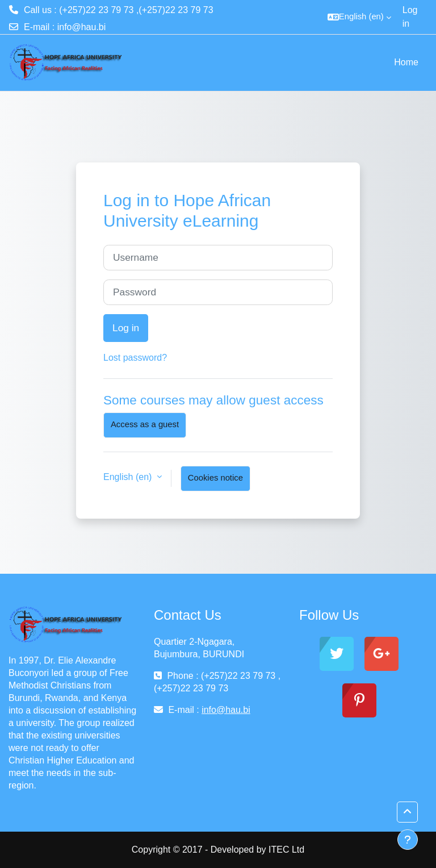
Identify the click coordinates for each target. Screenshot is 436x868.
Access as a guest (145, 424)
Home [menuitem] (406, 62)
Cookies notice (215, 478)
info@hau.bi (82, 27)
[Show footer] (408, 840)
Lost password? (135, 358)
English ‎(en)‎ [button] (129, 477)
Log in (410, 17)
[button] (359, 17)
